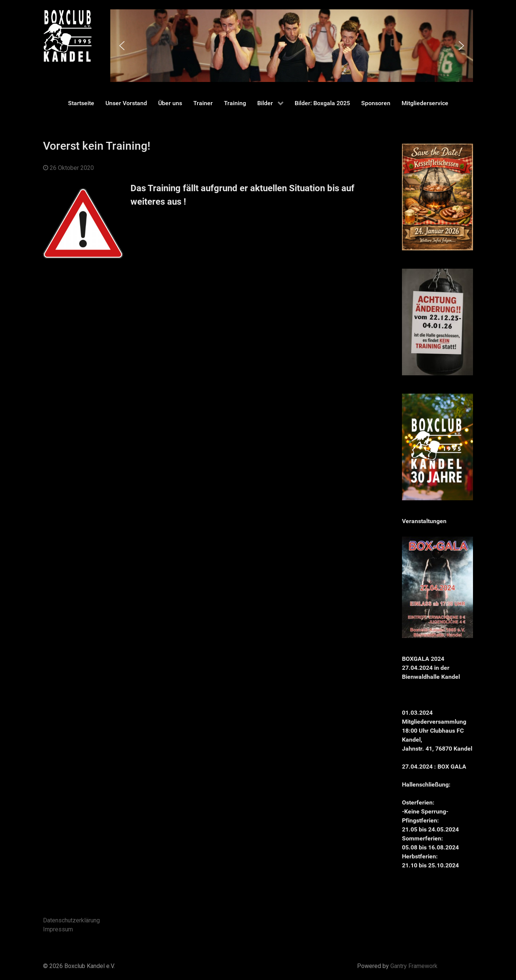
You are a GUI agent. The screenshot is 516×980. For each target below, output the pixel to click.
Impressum (58, 929)
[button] (122, 46)
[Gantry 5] (67, 36)
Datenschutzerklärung (71, 920)
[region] (292, 46)
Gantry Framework (414, 966)
